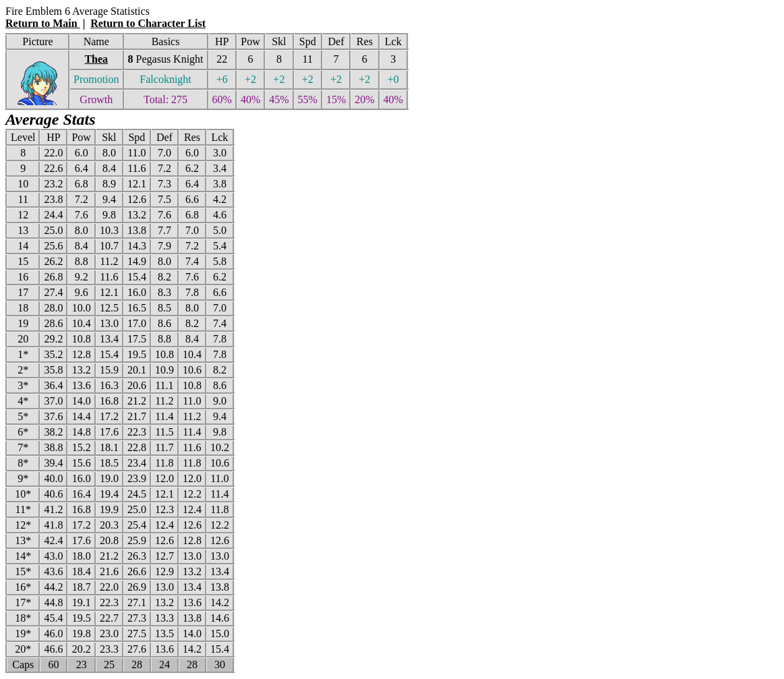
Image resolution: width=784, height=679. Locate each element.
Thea (96, 59)
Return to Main (43, 23)
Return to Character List (148, 23)
